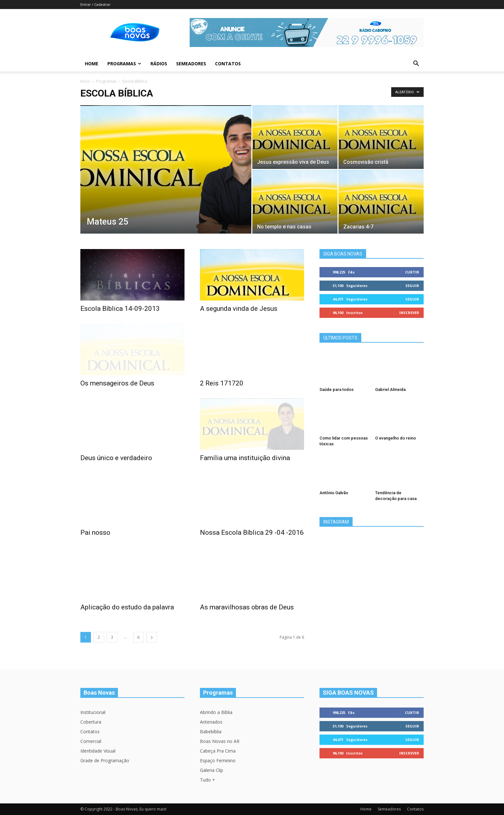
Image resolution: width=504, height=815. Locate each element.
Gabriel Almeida (390, 389)
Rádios (159, 64)
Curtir (412, 272)
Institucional (93, 712)
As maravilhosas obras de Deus (247, 607)
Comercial (91, 741)
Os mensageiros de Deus (117, 383)
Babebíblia (211, 732)
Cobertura (91, 722)
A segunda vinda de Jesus (239, 309)
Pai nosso (95, 533)
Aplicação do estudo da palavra (127, 607)
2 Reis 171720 (222, 383)
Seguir (412, 286)
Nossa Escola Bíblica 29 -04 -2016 (252, 533)
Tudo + (207, 780)
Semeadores (191, 64)
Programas (124, 64)
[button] (416, 64)
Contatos (228, 64)
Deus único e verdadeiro (116, 458)
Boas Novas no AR (220, 741)
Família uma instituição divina (245, 458)
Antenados (211, 722)
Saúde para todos (337, 389)
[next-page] (152, 637)
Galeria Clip (212, 770)
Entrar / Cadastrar (95, 4)
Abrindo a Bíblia (216, 712)
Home (92, 64)
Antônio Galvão (334, 493)
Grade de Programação (105, 760)
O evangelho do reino (396, 438)
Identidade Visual (98, 751)
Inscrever (409, 313)
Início (85, 81)
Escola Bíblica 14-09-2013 (120, 309)
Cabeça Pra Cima (218, 751)
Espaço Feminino (218, 760)
